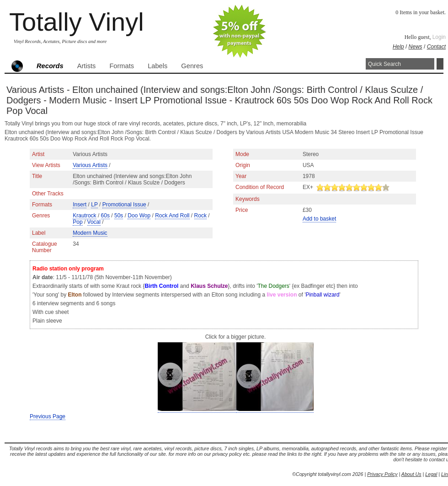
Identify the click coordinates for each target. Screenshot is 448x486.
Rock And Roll (172, 216)
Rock (200, 216)
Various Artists (90, 165)
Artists (87, 66)
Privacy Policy (382, 474)
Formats (122, 66)
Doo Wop (139, 216)
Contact (436, 47)
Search (440, 64)
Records (50, 66)
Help (398, 47)
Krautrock (84, 216)
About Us (411, 474)
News (416, 47)
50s (119, 216)
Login (439, 37)
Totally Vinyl (77, 22)
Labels (157, 66)
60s (105, 216)
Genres (192, 66)
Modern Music (90, 233)
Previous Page (48, 416)
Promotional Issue (124, 205)
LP (94, 205)
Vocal (94, 222)
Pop (77, 222)
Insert (80, 205)
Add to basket (319, 219)
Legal (431, 474)
